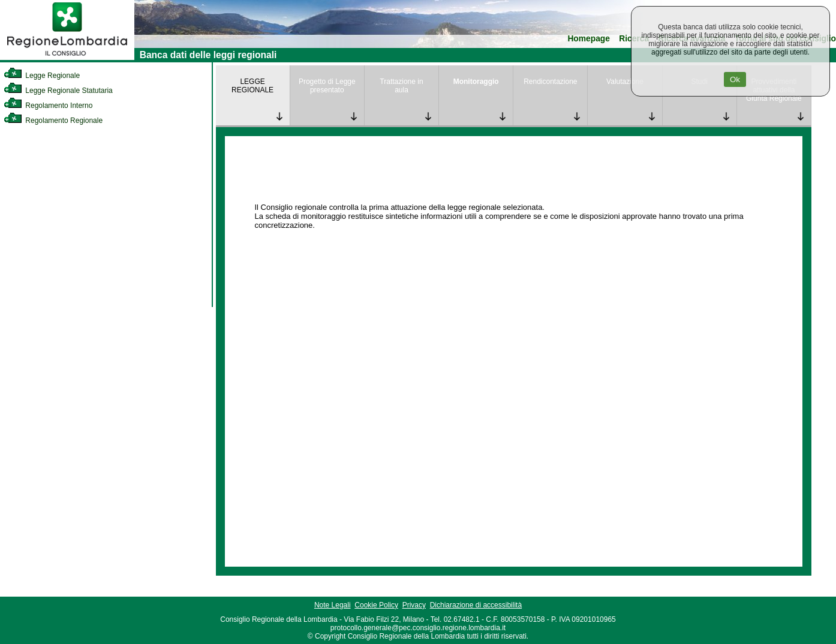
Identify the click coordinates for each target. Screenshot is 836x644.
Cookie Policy (376, 605)
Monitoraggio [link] (476, 82)
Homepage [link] (589, 39)
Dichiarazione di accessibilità (476, 605)
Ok (735, 79)
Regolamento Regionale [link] (53, 121)
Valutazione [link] (625, 82)
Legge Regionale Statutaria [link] (58, 91)
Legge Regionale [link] (42, 76)
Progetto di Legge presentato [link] (327, 86)
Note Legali (333, 605)
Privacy (414, 605)
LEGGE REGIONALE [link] (252, 86)
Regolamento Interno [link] (48, 106)
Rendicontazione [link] (550, 82)
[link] (67, 58)
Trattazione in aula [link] (401, 86)
